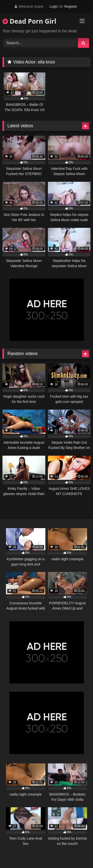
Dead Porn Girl (29, 21)
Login (54, 6)
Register (71, 6)
